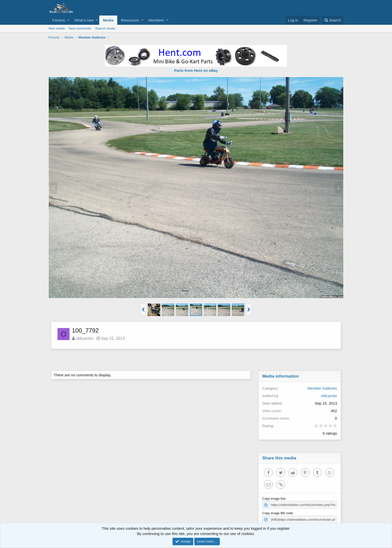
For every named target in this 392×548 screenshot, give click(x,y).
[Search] (333, 20)
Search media (105, 28)
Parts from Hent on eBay (196, 70)
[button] (68, 20)
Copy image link (274, 499)
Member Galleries (322, 388)
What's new (84, 20)
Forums (59, 20)
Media (108, 20)
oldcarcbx (84, 338)
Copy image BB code (277, 513)
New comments (80, 28)
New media (57, 28)
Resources (130, 20)
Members (156, 20)
